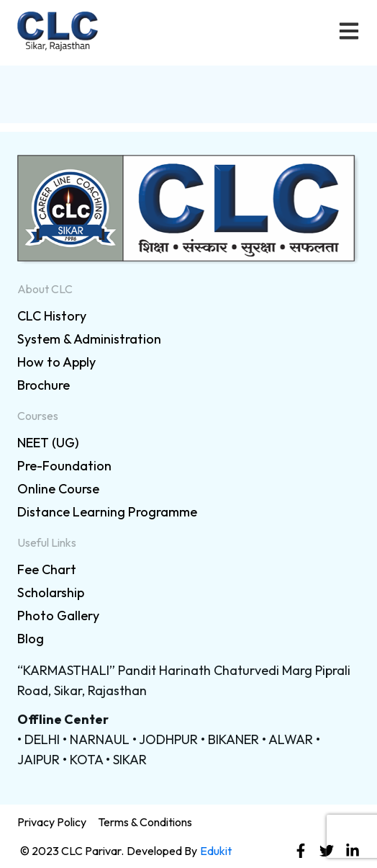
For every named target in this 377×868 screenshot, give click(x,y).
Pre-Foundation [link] (64, 466)
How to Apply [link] (56, 362)
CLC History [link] (52, 316)
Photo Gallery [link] (58, 616)
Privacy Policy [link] (52, 822)
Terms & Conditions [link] (145, 822)
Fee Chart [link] (47, 569)
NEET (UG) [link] (48, 443)
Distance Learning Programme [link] (107, 512)
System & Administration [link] (89, 339)
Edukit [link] (216, 851)
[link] (188, 210)
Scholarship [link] (51, 592)
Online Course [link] (58, 489)
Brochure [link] (44, 385)
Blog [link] (31, 639)
